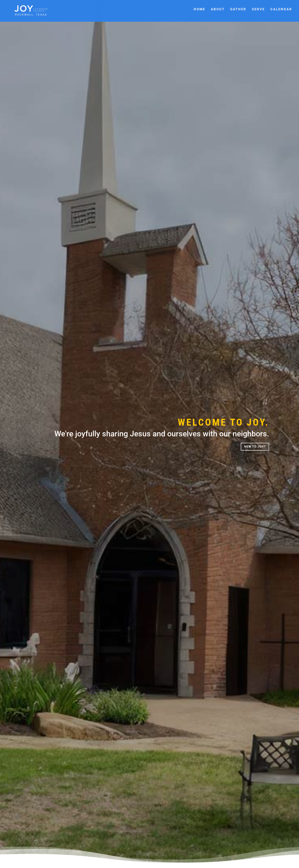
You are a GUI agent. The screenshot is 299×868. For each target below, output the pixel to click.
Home (199, 9)
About (218, 9)
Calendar (281, 9)
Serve (258, 9)
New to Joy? (255, 446)
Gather (238, 9)
